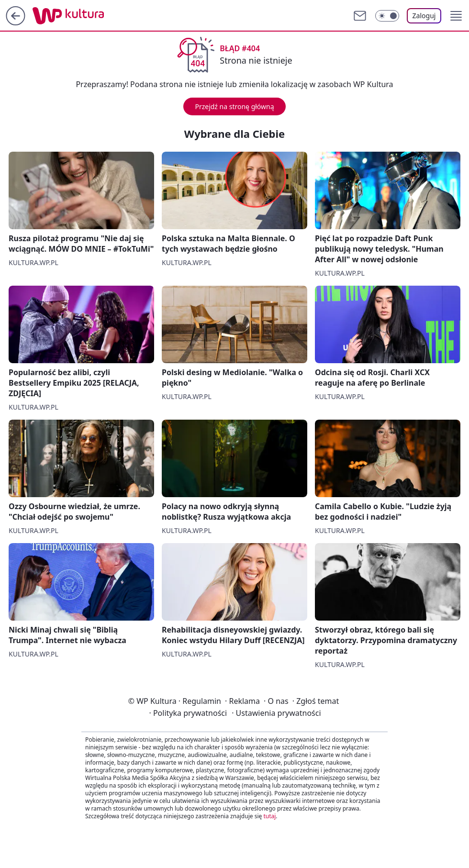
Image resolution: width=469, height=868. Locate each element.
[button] (456, 16)
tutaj (269, 816)
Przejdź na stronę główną (234, 106)
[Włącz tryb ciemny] (387, 16)
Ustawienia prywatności (276, 713)
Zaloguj (424, 16)
